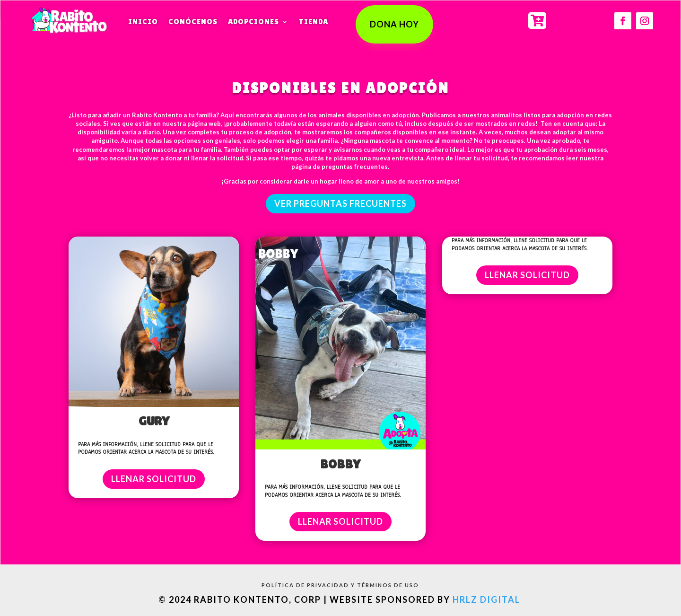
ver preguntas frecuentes (340, 203)
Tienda (314, 22)
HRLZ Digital (488, 599)
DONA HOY (394, 24)
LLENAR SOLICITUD (154, 479)
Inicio (143, 22)
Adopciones (253, 22)
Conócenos (193, 22)
